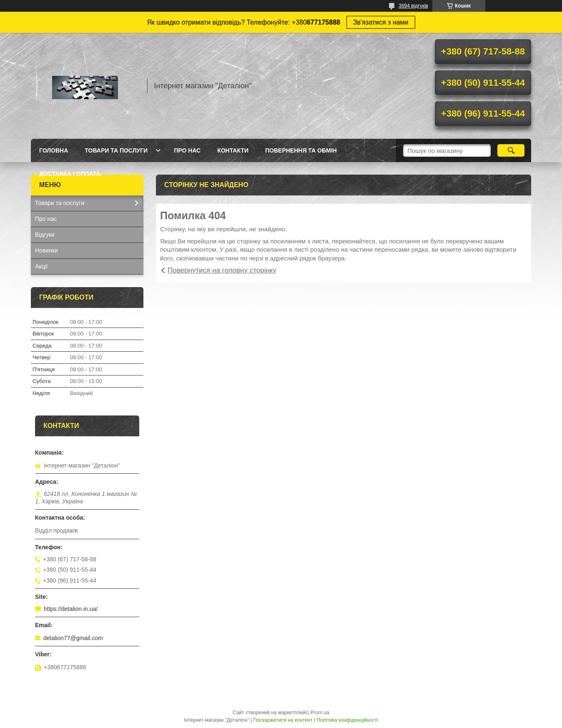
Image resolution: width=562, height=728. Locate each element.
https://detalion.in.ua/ (71, 609)
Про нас (187, 150)
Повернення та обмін (301, 150)
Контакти (233, 150)
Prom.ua (320, 713)
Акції (41, 266)
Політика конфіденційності (348, 720)
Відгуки (45, 235)
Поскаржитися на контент (283, 720)
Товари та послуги (116, 150)
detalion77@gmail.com (73, 638)
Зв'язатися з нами (381, 22)
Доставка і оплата (70, 174)
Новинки (46, 250)
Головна (54, 150)
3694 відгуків (413, 6)
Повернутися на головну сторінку (222, 270)
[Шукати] (511, 150)
